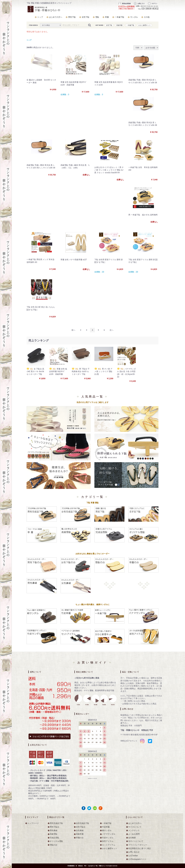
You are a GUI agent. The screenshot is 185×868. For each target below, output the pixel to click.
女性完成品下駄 (83, 823)
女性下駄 (86, 17)
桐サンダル (107, 831)
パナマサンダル (109, 834)
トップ (40, 17)
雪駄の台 (54, 845)
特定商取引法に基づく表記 (140, 849)
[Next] (111, 330)
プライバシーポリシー (138, 845)
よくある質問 (134, 834)
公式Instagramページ (137, 859)
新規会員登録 (124, 4)
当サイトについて (136, 841)
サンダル (134, 17)
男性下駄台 (55, 827)
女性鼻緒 (80, 831)
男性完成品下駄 (56, 823)
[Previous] (73, 330)
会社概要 (132, 838)
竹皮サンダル (108, 838)
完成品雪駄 (55, 838)
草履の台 (80, 838)
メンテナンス (134, 831)
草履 (107, 17)
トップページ (33, 823)
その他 (147, 17)
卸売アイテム (108, 841)
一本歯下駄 (120, 17)
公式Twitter (133, 856)
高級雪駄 (54, 834)
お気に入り (139, 4)
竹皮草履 (106, 827)
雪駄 (97, 17)
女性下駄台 (81, 827)
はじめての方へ (56, 17)
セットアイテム (109, 845)
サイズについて (135, 827)
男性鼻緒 (54, 831)
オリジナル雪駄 (56, 841)
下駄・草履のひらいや (101, 866)
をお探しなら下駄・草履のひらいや (44, 9)
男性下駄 (72, 17)
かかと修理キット (145, 25)
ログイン (152, 4)
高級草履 (119, 25)
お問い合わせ (134, 852)
